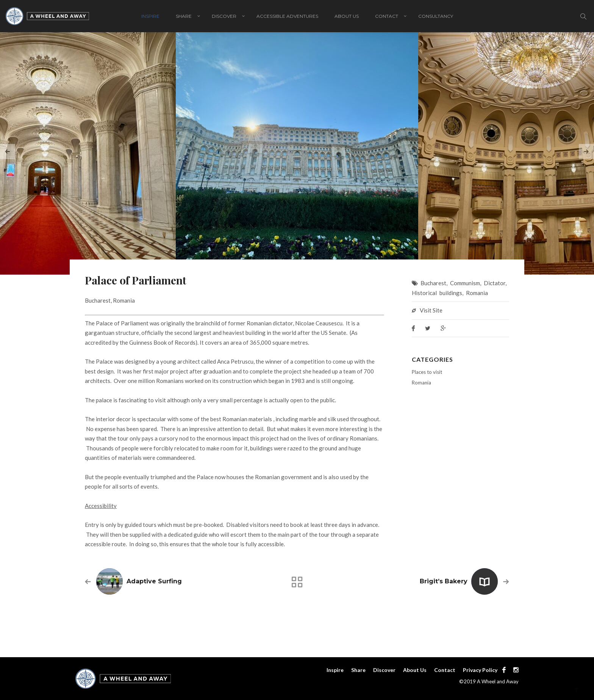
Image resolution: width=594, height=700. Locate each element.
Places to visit (427, 372)
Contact (387, 16)
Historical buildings (437, 293)
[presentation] (8, 152)
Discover (224, 16)
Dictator (495, 283)
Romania (477, 293)
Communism (465, 283)
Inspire (150, 16)
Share (184, 16)
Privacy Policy (480, 670)
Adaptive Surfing (154, 581)
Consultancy (436, 16)
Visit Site (431, 310)
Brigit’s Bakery (444, 581)
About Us (347, 16)
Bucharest (433, 283)
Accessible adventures (287, 16)
